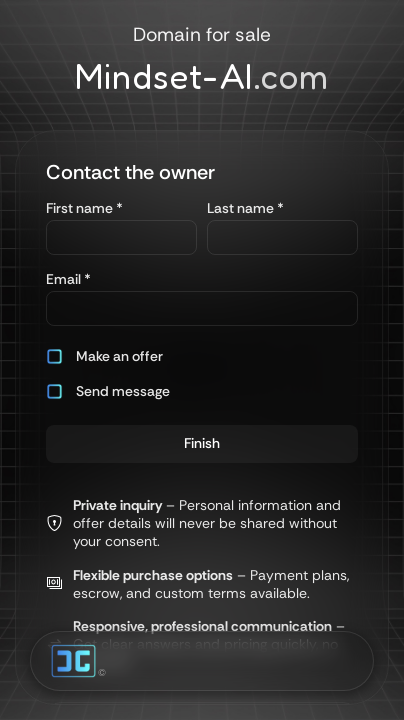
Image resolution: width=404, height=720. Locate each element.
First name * (84, 208)
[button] (121, 356)
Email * (68, 279)
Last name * (245, 208)
